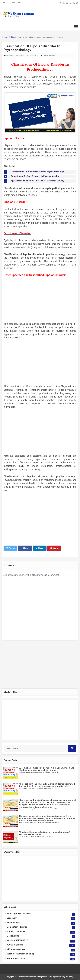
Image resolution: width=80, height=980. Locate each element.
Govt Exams (13, 936)
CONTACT (22, 3)
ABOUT (12, 3)
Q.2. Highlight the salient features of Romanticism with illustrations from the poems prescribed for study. (47, 785)
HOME (4, 3)
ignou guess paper (16, 958)
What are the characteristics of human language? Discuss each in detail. (45, 833)
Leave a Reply (49, 55)
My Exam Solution (29, 977)
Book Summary (15, 922)
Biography (12, 918)
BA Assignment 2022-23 (19, 913)
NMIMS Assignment (17, 949)
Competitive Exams (17, 927)
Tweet (10, 548)
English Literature (16, 931)
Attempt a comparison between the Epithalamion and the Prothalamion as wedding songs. (47, 769)
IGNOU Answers (15, 945)
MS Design (70, 977)
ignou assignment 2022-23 (21, 954)
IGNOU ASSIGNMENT (17, 940)
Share (25, 548)
